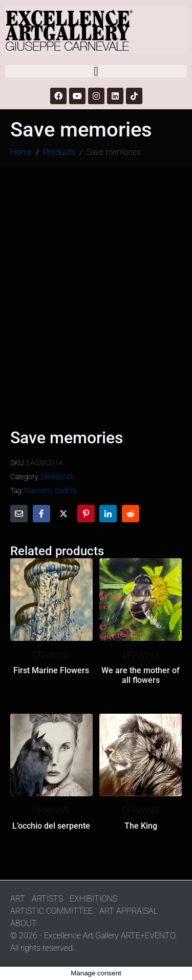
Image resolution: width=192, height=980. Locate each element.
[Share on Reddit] (131, 514)
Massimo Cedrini (50, 491)
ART (18, 899)
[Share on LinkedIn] (108, 514)
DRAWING (57, 477)
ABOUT (24, 923)
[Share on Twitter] (63, 514)
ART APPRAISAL (129, 911)
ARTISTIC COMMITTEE (51, 911)
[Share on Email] (19, 514)
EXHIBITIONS (93, 899)
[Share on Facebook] (41, 514)
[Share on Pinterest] (86, 514)
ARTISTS (47, 899)
